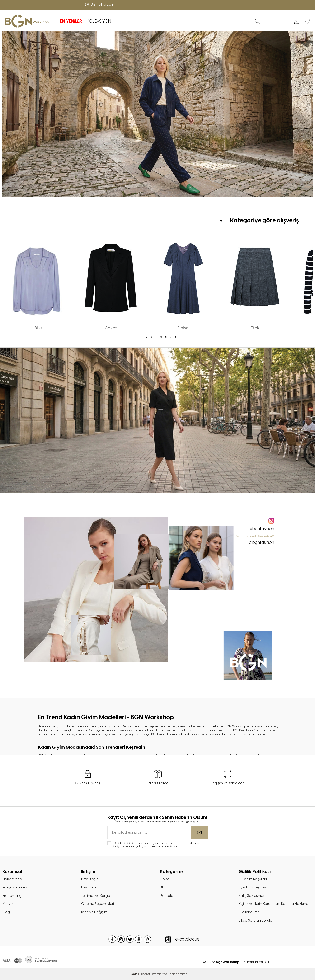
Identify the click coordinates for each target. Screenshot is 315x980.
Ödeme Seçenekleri (98, 904)
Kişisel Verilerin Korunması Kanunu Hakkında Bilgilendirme (275, 908)
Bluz (163, 887)
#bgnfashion (262, 529)
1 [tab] (142, 337)
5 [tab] (161, 337)
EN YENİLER (68, 21)
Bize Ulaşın (90, 879)
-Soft (133, 974)
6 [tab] (166, 337)
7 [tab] (171, 337)
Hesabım (89, 887)
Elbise (165, 879)
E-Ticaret (144, 974)
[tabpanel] (38, 283)
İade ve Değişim (94, 912)
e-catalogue (187, 939)
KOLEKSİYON (96, 21)
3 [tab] (152, 337)
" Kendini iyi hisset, (254, 540)
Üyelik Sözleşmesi (253, 887)
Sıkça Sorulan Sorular (256, 921)
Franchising (12, 896)
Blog (6, 912)
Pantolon (168, 896)
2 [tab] (147, 337)
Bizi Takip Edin (99, 4)
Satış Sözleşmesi (252, 896)
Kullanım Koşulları (253, 879)
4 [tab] (156, 337)
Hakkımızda (12, 879)
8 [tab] (175, 337)
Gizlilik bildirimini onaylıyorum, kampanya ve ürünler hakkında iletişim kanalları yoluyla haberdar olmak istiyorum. (156, 845)
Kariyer (8, 904)
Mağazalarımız (15, 887)
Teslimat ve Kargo (96, 896)
